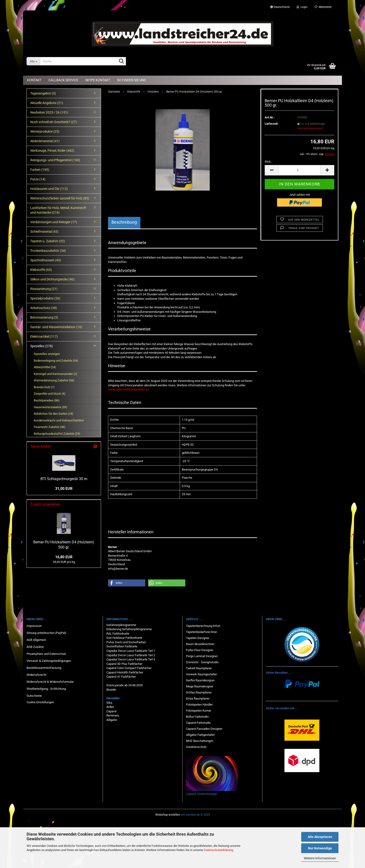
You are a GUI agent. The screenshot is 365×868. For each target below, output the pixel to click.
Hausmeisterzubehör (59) (51, 407)
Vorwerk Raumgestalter (201, 674)
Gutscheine (34, 696)
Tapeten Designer (198, 638)
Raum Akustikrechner (200, 644)
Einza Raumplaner (198, 698)
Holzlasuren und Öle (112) (49, 189)
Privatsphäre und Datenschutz (46, 654)
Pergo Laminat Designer (202, 656)
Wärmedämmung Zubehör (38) (54, 380)
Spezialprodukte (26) (45, 298)
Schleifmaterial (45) (44, 232)
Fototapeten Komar (199, 711)
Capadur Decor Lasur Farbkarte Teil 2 (131, 655)
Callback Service (63, 80)
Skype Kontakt (98, 80)
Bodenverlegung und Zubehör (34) (56, 361)
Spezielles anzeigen (47, 354)
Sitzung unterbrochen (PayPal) (46, 633)
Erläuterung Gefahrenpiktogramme (129, 629)
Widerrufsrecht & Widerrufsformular (50, 682)
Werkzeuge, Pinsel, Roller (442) (52, 151)
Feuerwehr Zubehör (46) (50, 427)
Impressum (34, 626)
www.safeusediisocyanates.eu (128, 389)
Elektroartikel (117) (44, 336)
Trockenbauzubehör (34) (48, 251)
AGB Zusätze (35, 647)
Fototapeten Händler (199, 705)
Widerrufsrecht (36, 675)
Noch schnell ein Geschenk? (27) (54, 122)
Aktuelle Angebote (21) (47, 103)
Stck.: (268, 162)
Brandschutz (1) (44, 387)
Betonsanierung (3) (44, 317)
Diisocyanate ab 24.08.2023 (125, 685)
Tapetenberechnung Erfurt (203, 626)
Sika (109, 703)
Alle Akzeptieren (320, 837)
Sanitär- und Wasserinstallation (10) (56, 327)
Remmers (113, 715)
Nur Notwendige (320, 848)
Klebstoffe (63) (41, 270)
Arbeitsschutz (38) (44, 308)
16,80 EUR (64, 557)
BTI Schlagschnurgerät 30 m (64, 479)
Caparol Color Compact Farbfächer (129, 668)
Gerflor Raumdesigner (200, 680)
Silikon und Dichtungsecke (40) (52, 279)
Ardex (110, 707)
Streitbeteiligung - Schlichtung (46, 689)
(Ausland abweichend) (310, 128)
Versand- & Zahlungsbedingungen (49, 661)
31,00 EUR (64, 489)
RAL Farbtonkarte (118, 634)
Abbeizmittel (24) (45, 367)
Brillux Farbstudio (197, 717)
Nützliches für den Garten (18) (54, 414)
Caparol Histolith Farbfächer (125, 672)
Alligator (112, 720)
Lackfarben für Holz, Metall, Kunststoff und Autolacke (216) (58, 210)
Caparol (111, 711)
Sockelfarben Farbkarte (122, 646)
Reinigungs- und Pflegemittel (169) (55, 160)
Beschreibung (124, 222)
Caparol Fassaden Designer (204, 729)
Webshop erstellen (168, 815)
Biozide (111, 690)
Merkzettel (323, 7)
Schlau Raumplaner (199, 692)
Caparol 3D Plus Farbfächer (124, 664)
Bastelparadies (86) (47, 400)
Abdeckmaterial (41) (45, 141)
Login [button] (302, 7)
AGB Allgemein (36, 640)
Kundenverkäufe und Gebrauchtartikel (59, 420)
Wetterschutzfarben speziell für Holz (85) (60, 198)
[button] (280, 7)
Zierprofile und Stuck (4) (50, 394)
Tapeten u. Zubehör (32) (48, 241)
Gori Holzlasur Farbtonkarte (124, 638)
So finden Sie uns (131, 80)
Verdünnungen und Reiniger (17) (54, 222)
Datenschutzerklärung (218, 850)
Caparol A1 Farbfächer (121, 677)
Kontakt (34, 80)
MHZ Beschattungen (200, 741)
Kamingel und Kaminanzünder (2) (56, 374)
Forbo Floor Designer (200, 650)
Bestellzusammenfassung (44, 668)
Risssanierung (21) (44, 289)
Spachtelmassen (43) (46, 260)
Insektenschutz (196, 747)
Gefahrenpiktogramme (121, 625)
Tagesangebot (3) (43, 93)
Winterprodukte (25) (45, 131)
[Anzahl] (299, 170)
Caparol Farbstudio (198, 723)
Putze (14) (38, 179)
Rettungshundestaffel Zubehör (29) (57, 434)
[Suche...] (33, 61)
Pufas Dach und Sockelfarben (126, 642)
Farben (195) (40, 170)
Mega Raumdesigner (200, 686)
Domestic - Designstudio (202, 662)
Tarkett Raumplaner (199, 668)
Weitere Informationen (320, 858)
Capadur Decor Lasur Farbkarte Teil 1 (131, 651)
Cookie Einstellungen (40, 702)
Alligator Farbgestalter (200, 735)
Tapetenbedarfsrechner (201, 632)
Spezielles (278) (42, 346)
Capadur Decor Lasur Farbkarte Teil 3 (131, 659)
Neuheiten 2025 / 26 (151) (49, 112)
